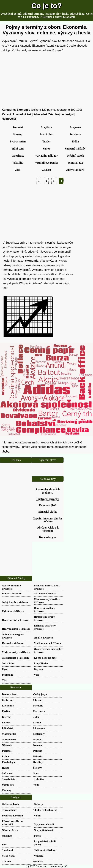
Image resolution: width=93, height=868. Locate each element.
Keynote (39, 669)
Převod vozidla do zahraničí (12, 823)
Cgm (5, 669)
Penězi (38, 836)
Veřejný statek (75, 156)
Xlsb (5, 680)
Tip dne (6, 861)
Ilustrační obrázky (48, 499)
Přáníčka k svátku (12, 815)
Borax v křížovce (12, 593)
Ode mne (7, 836)
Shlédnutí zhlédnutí (45, 850)
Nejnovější (9, 119)
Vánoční (39, 856)
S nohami (7, 850)
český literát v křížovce (15, 602)
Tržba (75, 141)
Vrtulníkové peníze (46, 163)
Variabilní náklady (46, 156)
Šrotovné (18, 127)
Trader (46, 141)
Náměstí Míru (10, 830)
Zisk (18, 170)
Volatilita (18, 163)
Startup (18, 134)
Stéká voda (8, 856)
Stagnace (75, 127)
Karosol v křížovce (13, 643)
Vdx (36, 675)
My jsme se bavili (44, 824)
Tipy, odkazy (9, 810)
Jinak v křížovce (43, 638)
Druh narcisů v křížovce (16, 620)
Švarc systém (18, 141)
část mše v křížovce (45, 593)
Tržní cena (18, 149)
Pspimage (7, 675)
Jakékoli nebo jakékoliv (16, 658)
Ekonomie (23, 110)
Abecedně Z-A (43, 114)
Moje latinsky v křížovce (16, 652)
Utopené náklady (75, 149)
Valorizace (18, 156)
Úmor (46, 149)
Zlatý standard (75, 170)
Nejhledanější (64, 114)
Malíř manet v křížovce (47, 643)
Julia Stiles (8, 663)
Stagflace (46, 127)
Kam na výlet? (48, 505)
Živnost (46, 170)
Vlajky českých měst (45, 810)
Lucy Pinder (41, 663)
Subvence (75, 134)
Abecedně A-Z (22, 114)
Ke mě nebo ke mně (45, 658)
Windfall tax (75, 163)
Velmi (37, 815)
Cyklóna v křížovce (13, 611)
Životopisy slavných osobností (48, 491)
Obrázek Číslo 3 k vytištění (48, 529)
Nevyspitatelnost (43, 830)
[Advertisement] (46, 80)
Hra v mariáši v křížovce (16, 629)
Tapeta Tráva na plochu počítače (48, 520)
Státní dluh (46, 134)
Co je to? (46, 6)
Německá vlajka (48, 512)
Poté (5, 844)
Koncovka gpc (48, 537)
